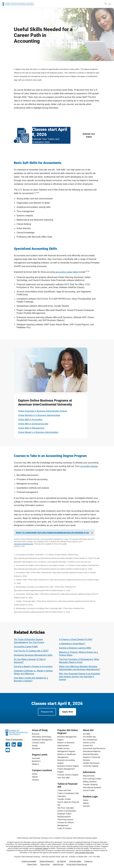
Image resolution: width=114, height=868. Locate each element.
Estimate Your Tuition (89, 135)
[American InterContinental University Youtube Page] (8, 750)
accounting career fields (67, 272)
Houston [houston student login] (86, 806)
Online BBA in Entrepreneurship (33, 424)
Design (35, 746)
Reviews (86, 760)
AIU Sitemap (61, 861)
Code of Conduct (64, 828)
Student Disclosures (91, 763)
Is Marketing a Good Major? (72, 644)
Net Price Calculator (66, 808)
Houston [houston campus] (35, 780)
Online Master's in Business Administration (38, 432)
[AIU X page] (20, 744)
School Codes (89, 790)
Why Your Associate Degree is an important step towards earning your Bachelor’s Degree (80, 677)
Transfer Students (90, 785)
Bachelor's (36, 761)
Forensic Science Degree (68, 775)
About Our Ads (58, 864)
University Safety (75, 861)
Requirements (89, 776)
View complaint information (84, 853)
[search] (106, 4)
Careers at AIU (89, 743)
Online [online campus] (35, 774)
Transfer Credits (64, 799)
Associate (36, 758)
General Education (91, 754)
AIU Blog (86, 734)
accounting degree (89, 466)
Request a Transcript (91, 757)
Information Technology (42, 737)
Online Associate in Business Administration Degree (43, 411)
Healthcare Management (42, 740)
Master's (35, 764)
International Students (92, 787)
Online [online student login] (85, 800)
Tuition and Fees (64, 790)
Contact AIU (88, 746)
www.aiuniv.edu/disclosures (24, 544)
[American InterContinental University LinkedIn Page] (14, 744)
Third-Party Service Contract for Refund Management (66, 822)
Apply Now (68, 712)
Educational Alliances (92, 751)
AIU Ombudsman (90, 740)
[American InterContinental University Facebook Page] (8, 744)
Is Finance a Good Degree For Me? (76, 639)
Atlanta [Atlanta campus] (35, 777)
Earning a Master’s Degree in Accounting (33, 666)
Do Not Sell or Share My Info (77, 864)
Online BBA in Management (31, 428)
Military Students (90, 782)
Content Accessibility (29, 861)
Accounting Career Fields (26, 647)
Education (36, 748)
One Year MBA (64, 778)
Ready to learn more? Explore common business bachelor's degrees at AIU (52, 533)
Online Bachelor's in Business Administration (39, 415)
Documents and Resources (94, 748)
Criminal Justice (39, 743)
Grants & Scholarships (67, 811)
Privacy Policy (32, 864)
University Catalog (90, 766)
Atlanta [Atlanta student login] (86, 803)
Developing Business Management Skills (33, 655)
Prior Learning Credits (92, 779)
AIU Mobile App (89, 737)
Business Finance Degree (68, 766)
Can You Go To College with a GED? (31, 651)
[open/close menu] (110, 4)
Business (36, 734)
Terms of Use (45, 864)
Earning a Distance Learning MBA (75, 648)
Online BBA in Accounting (30, 420)
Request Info (47, 712)
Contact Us (88, 861)
